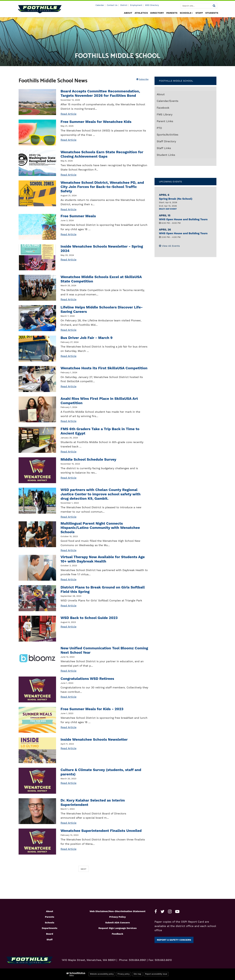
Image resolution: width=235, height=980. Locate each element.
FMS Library (170, 115)
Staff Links (164, 148)
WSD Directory (152, 5)
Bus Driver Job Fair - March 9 (87, 338)
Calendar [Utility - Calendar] (100, 5)
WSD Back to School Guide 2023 (89, 618)
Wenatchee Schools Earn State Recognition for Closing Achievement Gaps (102, 154)
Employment (136, 5)
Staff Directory (166, 141)
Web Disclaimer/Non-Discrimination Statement (118, 911)
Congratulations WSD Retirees (87, 679)
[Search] (214, 6)
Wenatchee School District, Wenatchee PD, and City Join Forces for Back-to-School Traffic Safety (102, 187)
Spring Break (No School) (176, 199)
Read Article (68, 114)
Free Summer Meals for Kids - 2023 (92, 709)
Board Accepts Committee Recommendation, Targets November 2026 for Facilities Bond (100, 93)
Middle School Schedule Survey (88, 459)
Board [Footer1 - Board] (50, 934)
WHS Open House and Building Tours (183, 219)
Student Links (166, 155)
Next (84, 869)
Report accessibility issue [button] (156, 974)
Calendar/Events (168, 101)
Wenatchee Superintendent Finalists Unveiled (101, 831)
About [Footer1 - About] (50, 911)
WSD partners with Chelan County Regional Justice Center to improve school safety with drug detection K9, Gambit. (101, 494)
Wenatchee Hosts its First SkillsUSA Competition (104, 368)
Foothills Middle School (176, 81)
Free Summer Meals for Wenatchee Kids (96, 122)
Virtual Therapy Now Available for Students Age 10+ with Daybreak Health (103, 559)
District (124, 5)
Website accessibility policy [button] (102, 974)
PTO (159, 128)
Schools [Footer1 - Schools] (50, 923)
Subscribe (144, 79)
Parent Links (165, 121)
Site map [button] (137, 974)
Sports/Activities (168, 135)
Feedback (117, 934)
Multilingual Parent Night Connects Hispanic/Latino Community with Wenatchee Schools (100, 528)
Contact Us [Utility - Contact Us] (112, 5)
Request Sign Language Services (118, 928)
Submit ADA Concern (117, 923)
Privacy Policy (117, 917)
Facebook (168, 108)
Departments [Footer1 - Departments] (50, 928)
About (161, 94)
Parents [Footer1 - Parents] (50, 917)
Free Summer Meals (78, 216)
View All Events (171, 246)
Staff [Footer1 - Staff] (50, 940)
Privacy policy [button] (124, 974)
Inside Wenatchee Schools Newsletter (94, 739)
